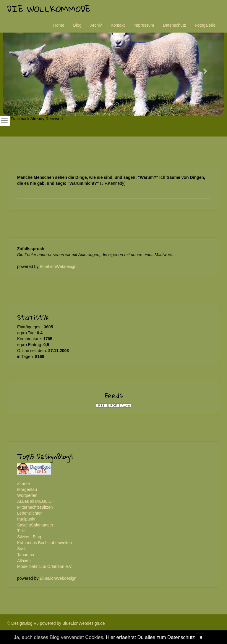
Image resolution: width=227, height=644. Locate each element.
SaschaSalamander (35, 525)
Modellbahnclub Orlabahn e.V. (45, 566)
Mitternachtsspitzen (35, 507)
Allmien (24, 561)
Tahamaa (26, 555)
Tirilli (21, 531)
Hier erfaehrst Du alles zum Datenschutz (150, 637)
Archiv (96, 25)
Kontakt (117, 25)
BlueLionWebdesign (58, 266)
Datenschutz (174, 25)
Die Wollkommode (49, 9)
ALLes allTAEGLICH (36, 501)
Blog (77, 25)
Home (59, 25)
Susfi (22, 549)
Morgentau (27, 489)
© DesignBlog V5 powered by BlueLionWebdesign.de (56, 623)
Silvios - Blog (29, 537)
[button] (19, 68)
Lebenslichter (29, 513)
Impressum (144, 25)
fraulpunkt (26, 519)
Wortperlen (27, 495)
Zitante (23, 484)
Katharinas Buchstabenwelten (44, 543)
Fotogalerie (205, 25)
